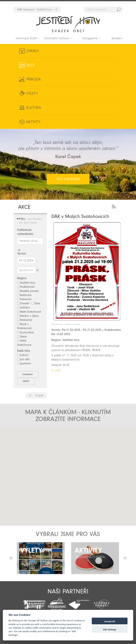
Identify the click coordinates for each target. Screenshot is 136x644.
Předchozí (11, 558)
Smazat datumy (38, 270)
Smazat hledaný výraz (19, 250)
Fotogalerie (90, 38)
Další (125, 558)
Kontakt (116, 38)
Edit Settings (110, 630)
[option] (41, 558)
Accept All (110, 621)
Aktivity (33, 122)
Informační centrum (57, 38)
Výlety (32, 93)
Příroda (33, 79)
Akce (31, 65)
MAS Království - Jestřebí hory (35, 10)
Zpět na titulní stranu (68, 24)
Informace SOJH (26, 38)
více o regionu (68, 179)
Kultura (34, 108)
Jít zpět (39, 395)
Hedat (119, 10)
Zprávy (32, 51)
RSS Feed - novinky (114, 206)
